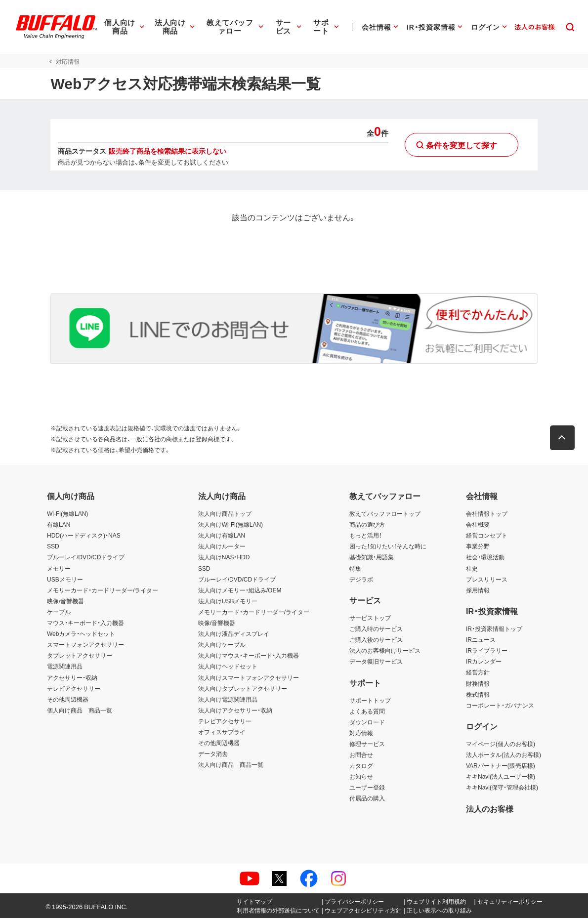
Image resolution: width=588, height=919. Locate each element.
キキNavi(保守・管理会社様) (502, 789)
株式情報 (478, 695)
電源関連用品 (65, 668)
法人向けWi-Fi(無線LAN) (231, 525)
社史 (472, 569)
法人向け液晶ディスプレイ (234, 634)
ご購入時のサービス (376, 629)
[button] (566, 439)
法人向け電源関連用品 (228, 700)
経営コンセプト (487, 536)
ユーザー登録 (367, 789)
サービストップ (370, 619)
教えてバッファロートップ (385, 514)
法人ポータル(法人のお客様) (504, 755)
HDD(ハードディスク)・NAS (84, 536)
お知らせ (361, 777)
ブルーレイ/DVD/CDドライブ (86, 558)
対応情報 (361, 734)
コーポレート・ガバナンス (500, 706)
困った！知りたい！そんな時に (388, 547)
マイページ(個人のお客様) (501, 745)
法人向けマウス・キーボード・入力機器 (249, 657)
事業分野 (478, 547)
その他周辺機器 (68, 700)
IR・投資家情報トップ (494, 629)
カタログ (361, 766)
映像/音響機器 (65, 602)
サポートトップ (370, 701)
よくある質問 (367, 712)
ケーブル (59, 613)
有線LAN (59, 525)
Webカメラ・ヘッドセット (81, 634)
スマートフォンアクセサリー (85, 645)
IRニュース (481, 640)
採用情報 (478, 591)
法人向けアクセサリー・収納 (235, 711)
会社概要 (478, 525)
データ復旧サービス (376, 663)
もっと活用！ (366, 536)
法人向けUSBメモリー (228, 602)
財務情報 (478, 684)
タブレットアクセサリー (80, 657)
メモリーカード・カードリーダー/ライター (103, 591)
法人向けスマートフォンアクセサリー (249, 678)
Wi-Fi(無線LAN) (67, 514)
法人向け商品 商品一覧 (231, 765)
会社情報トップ (487, 514)
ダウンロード (367, 723)
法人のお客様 (490, 809)
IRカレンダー (484, 663)
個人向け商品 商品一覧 (80, 711)
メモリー (59, 569)
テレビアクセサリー (74, 689)
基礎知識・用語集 (372, 558)
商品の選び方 (367, 525)
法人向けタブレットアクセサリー (243, 689)
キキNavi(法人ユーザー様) (501, 777)
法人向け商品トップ (225, 514)
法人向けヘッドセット (228, 668)
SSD (53, 547)
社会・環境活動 (485, 558)
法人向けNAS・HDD (224, 558)
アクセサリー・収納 (72, 678)
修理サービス (367, 745)
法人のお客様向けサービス (385, 651)
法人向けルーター (222, 547)
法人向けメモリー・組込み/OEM (240, 591)
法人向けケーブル (222, 645)
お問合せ (361, 755)
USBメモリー (65, 580)
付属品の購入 (367, 799)
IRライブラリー (487, 651)
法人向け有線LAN (222, 536)
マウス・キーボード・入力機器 (85, 624)
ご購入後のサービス (376, 640)
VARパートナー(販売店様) (501, 766)
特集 (355, 569)
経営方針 (478, 673)
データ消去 (213, 754)
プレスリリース (487, 580)
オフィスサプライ (222, 733)
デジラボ (361, 580)
